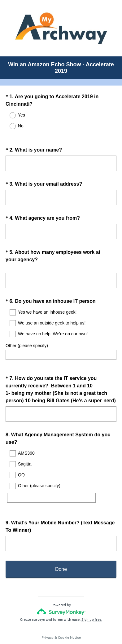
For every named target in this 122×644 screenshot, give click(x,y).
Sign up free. (92, 603)
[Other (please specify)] (51, 487)
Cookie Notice (69, 621)
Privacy (48, 621)
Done (61, 552)
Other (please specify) (27, 340)
